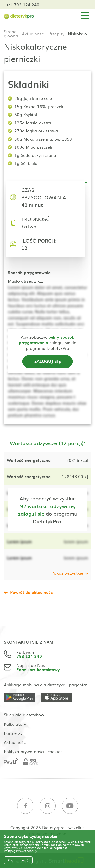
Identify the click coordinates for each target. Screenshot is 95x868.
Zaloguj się (48, 361)
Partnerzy (13, 733)
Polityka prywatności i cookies (33, 751)
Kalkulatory (15, 724)
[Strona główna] (19, 16)
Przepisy (56, 34)
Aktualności (33, 34)
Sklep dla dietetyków (24, 715)
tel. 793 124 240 (23, 5)
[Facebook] (25, 806)
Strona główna (11, 34)
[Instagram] (48, 806)
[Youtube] (70, 806)
